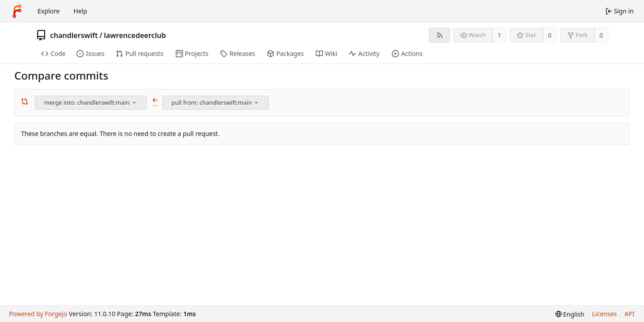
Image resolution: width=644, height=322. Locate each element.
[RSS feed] (439, 35)
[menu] (134, 102)
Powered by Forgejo (38, 314)
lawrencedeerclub (135, 35)
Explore (49, 11)
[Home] (17, 11)
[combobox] (91, 103)
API (629, 314)
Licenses (605, 314)
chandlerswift (74, 35)
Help (80, 11)
